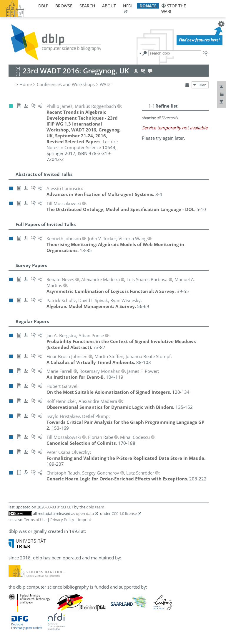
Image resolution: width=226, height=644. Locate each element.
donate (148, 6)
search (87, 6)
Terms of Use (35, 520)
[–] (152, 106)
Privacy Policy (62, 520)
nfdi (128, 6)
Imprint (85, 520)
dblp (43, 6)
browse (64, 6)
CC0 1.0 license (124, 513)
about (109, 6)
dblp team (95, 507)
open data (85, 513)
